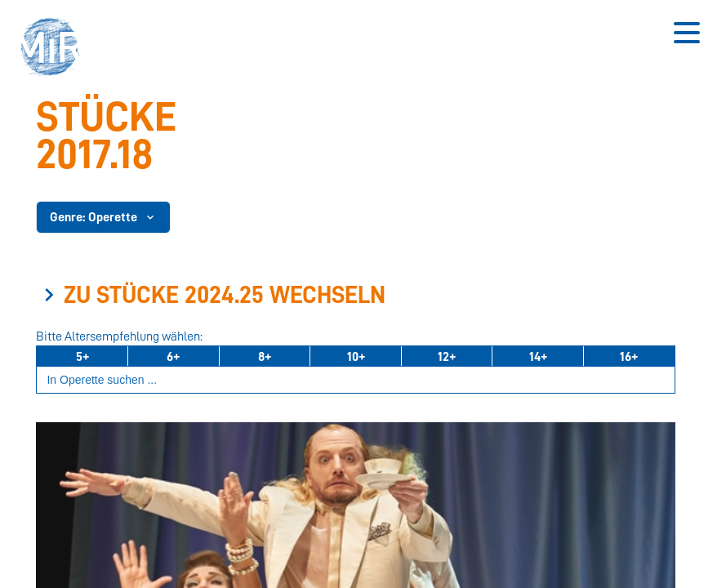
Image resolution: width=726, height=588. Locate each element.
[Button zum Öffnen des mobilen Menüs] (687, 33)
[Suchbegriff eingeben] (355, 380)
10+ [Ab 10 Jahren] (356, 357)
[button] (56, 49)
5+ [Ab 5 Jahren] (82, 357)
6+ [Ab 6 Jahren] (173, 357)
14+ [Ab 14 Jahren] (538, 357)
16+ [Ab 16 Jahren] (629, 357)
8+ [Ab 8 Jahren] (265, 357)
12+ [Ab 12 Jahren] (447, 357)
